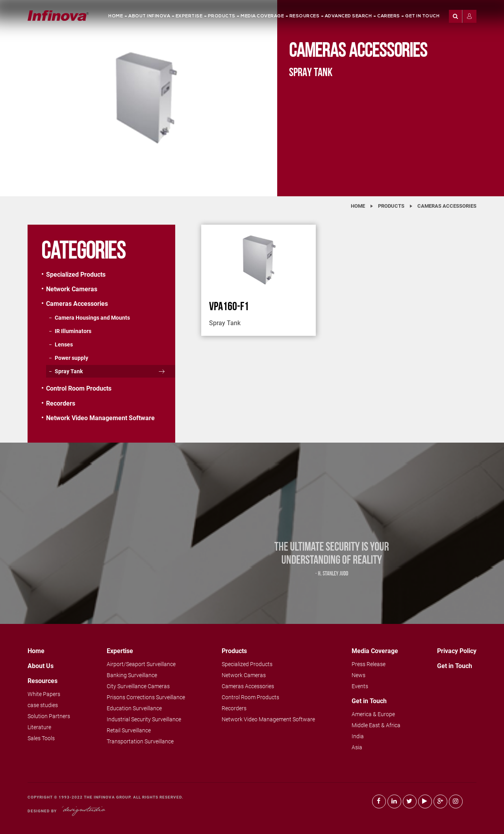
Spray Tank (69, 371)
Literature (39, 727)
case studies (43, 705)
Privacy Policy (457, 651)
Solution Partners (49, 716)
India (358, 736)
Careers (389, 16)
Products (222, 16)
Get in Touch (422, 16)
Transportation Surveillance (140, 741)
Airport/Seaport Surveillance (141, 664)
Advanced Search (348, 16)
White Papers (44, 694)
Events (360, 686)
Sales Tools (41, 738)
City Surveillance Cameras (138, 686)
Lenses (64, 344)
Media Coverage (262, 16)
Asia (357, 747)
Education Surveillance (134, 708)
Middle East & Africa (376, 725)
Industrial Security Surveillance (144, 719)
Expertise (189, 16)
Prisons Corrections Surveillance (146, 697)
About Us (41, 666)
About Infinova (149, 16)
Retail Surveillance (129, 730)
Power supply (71, 358)
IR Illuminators (73, 331)
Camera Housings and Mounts (92, 318)
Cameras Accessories (447, 206)
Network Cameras (72, 289)
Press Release (369, 664)
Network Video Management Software (100, 418)
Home (116, 16)
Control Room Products (79, 388)
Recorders (61, 403)
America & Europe (373, 714)
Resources (305, 16)
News (359, 675)
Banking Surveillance (132, 675)
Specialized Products (76, 275)
